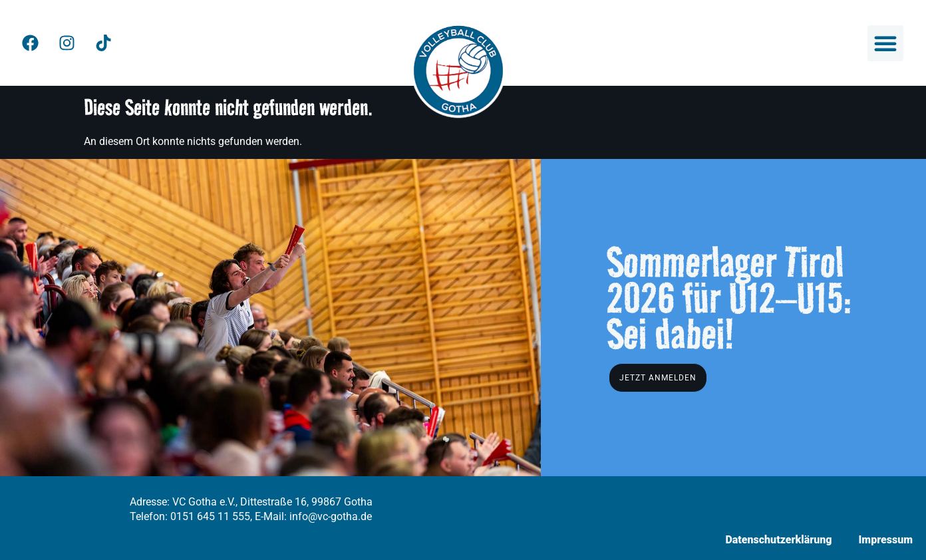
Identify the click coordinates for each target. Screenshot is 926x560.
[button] (885, 43)
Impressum (886, 540)
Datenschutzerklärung (778, 540)
